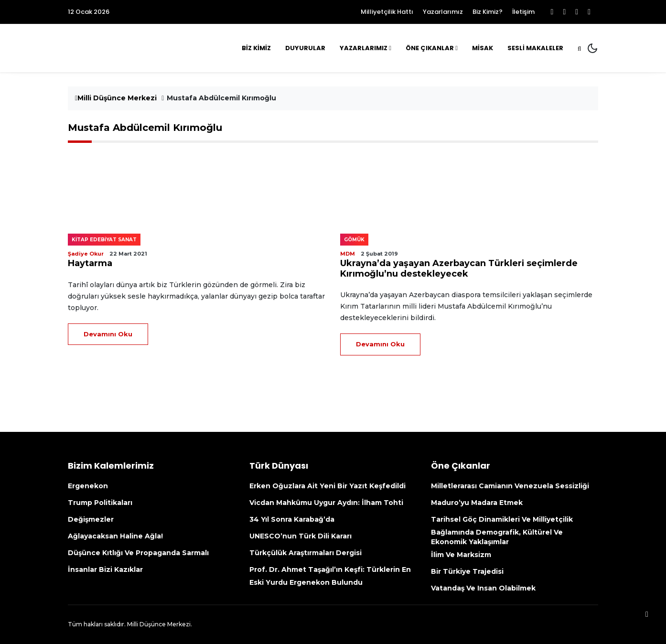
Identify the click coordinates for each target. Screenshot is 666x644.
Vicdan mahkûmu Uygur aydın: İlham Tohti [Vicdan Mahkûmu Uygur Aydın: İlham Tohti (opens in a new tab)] (327, 503)
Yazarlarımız (443, 12)
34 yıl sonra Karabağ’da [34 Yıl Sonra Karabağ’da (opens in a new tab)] (292, 519)
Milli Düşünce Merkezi (116, 98)
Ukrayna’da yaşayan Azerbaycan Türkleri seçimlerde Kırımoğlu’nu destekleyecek (459, 268)
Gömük (354, 240)
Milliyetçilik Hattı (387, 12)
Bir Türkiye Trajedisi (467, 571)
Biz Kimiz (256, 48)
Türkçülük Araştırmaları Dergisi (306, 553)
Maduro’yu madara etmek (477, 503)
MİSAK (483, 48)
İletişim (523, 12)
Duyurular (305, 48)
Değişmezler (91, 519)
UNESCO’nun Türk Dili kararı (301, 536)
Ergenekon (88, 486)
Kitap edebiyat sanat (104, 240)
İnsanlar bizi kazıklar (105, 569)
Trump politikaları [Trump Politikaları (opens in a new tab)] (100, 503)
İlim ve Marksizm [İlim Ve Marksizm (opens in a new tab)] (461, 555)
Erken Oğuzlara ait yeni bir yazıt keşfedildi (328, 486)
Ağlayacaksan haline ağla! (115, 536)
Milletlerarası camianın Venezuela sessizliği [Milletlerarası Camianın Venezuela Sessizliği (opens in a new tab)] (512, 486)
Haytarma (90, 263)
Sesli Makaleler (535, 48)
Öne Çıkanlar (430, 48)
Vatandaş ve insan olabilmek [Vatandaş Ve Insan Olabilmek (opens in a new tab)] (483, 588)
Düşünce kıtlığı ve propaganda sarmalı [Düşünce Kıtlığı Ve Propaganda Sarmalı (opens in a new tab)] (138, 553)
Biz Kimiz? (488, 12)
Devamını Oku (108, 334)
